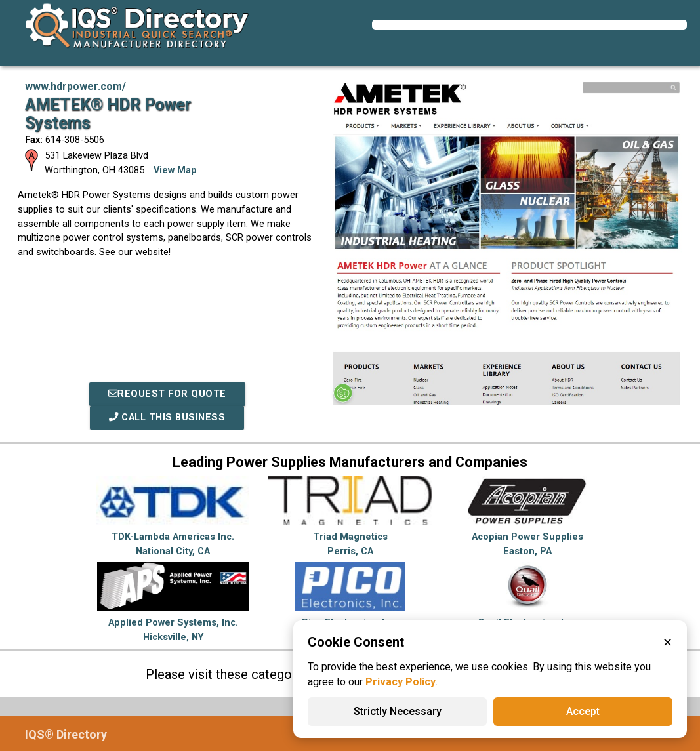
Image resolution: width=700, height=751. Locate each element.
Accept (583, 711)
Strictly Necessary (398, 711)
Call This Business (167, 417)
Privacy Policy (401, 682)
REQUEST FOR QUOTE (167, 394)
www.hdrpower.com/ (75, 86)
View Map (175, 170)
